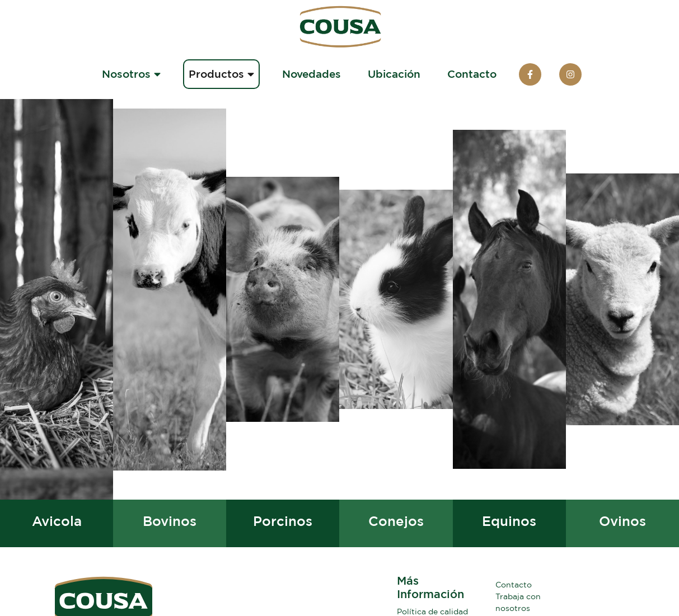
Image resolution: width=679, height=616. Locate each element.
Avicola (57, 521)
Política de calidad (432, 611)
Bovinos (170, 521)
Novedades (312, 74)
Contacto (472, 74)
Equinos (509, 521)
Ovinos (622, 521)
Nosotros (131, 74)
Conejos (396, 521)
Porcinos (283, 521)
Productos (221, 74)
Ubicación (394, 74)
